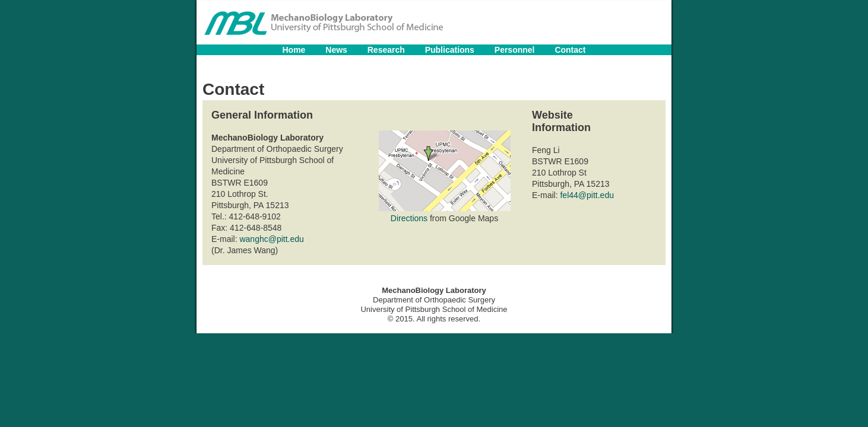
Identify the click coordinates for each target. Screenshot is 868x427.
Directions (409, 218)
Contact (570, 50)
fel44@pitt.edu (587, 195)
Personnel (515, 50)
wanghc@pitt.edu (271, 239)
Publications (450, 50)
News (336, 50)
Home (294, 50)
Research (386, 50)
